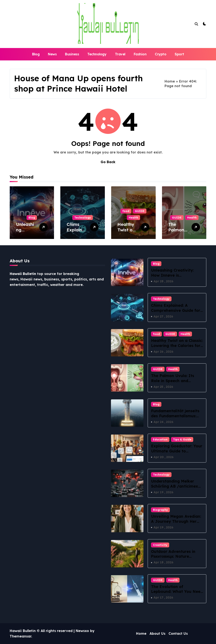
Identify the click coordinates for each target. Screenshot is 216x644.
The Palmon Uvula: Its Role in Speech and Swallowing (173, 381)
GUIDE (140, 211)
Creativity (160, 545)
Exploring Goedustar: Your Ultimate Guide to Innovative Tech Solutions (177, 451)
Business (72, 54)
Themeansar (20, 636)
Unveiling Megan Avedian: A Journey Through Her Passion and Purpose (176, 521)
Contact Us (178, 633)
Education (160, 439)
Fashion (140, 54)
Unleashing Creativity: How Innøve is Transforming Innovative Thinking (175, 278)
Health (133, 217)
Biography (160, 510)
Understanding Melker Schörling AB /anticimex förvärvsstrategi (175, 486)
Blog (36, 54)
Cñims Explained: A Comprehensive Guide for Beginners (176, 310)
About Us (157, 633)
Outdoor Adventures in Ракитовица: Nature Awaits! (173, 556)
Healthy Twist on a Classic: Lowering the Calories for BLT (177, 345)
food (126, 211)
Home (170, 81)
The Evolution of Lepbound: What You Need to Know (177, 592)
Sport (179, 54)
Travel (120, 54)
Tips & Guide (182, 439)
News (52, 54)
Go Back (108, 162)
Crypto (161, 54)
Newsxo (82, 631)
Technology (97, 54)
